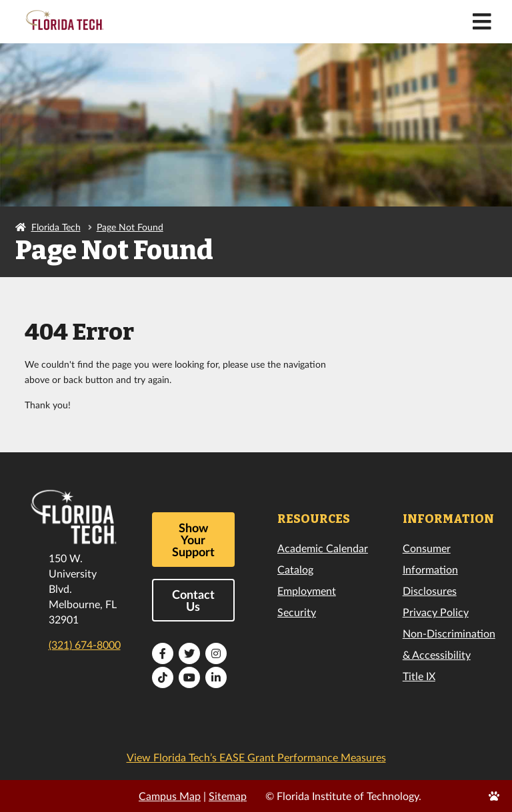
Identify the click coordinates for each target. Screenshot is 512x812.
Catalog (295, 569)
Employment (307, 591)
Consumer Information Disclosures (430, 569)
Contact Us (193, 600)
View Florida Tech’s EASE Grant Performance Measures (256, 757)
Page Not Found (130, 227)
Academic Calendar (323, 548)
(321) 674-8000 (85, 644)
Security (297, 612)
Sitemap (228, 796)
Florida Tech (56, 227)
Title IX (419, 676)
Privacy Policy (436, 612)
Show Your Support (193, 540)
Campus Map (170, 796)
